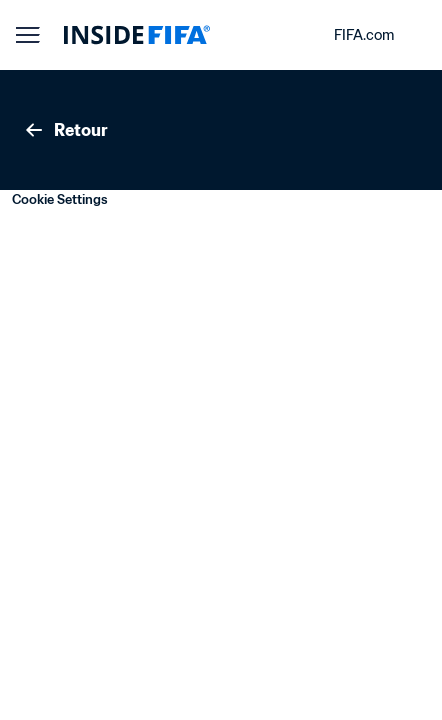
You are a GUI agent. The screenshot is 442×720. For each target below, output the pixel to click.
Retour (65, 130)
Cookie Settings (60, 199)
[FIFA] (137, 35)
